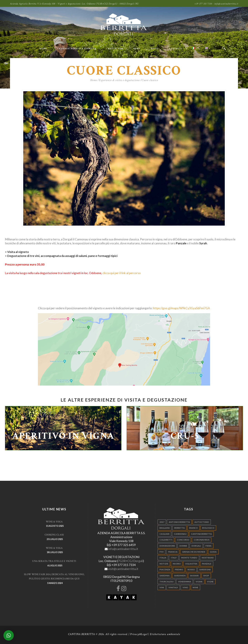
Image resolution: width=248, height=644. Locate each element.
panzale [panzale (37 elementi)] (207, 564)
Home (94, 80)
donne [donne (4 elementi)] (183, 546)
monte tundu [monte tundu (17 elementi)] (189, 558)
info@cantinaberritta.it (123, 549)
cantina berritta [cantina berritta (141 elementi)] (201, 534)
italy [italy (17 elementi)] (174, 558)
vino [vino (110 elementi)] (185, 587)
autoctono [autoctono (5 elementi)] (202, 522)
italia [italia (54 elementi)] (163, 558)
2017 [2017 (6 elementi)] (162, 522)
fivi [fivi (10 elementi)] (162, 552)
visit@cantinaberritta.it (123, 569)
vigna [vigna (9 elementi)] (199, 582)
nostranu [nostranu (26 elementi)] (208, 558)
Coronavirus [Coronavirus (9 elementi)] (202, 540)
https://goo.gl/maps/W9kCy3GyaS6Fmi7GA (181, 308)
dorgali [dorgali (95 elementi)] (196, 546)
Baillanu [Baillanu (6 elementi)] (165, 528)
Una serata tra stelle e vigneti (54, 561)
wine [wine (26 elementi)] (195, 587)
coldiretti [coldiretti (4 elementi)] (166, 540)
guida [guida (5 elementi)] (213, 552)
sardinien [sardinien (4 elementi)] (180, 576)
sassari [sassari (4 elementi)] (194, 576)
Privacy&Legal (139, 634)
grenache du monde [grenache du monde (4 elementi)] (194, 552)
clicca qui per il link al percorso (122, 273)
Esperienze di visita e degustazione (119, 80)
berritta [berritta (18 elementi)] (180, 528)
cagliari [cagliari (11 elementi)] (164, 534)
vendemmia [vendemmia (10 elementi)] (185, 582)
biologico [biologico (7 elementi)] (208, 528)
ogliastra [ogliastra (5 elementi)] (191, 564)
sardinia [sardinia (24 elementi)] (165, 576)
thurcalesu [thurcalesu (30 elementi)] (167, 582)
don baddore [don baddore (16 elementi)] (167, 546)
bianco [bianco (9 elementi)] (193, 528)
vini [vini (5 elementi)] (162, 587)
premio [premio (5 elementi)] (179, 570)
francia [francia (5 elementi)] (173, 552)
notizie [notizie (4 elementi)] (164, 564)
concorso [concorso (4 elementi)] (183, 540)
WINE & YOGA (54, 522)
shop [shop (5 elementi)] (206, 576)
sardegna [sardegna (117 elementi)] (205, 570)
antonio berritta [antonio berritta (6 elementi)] (179, 522)
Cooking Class (54, 535)
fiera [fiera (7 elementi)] (208, 546)
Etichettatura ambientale (165, 634)
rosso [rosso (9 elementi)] (191, 570)
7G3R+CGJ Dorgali (130, 561)
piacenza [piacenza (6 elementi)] (165, 570)
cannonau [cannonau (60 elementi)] (180, 534)
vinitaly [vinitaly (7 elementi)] (173, 587)
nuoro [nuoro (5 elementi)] (177, 564)
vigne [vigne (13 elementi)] (210, 582)
